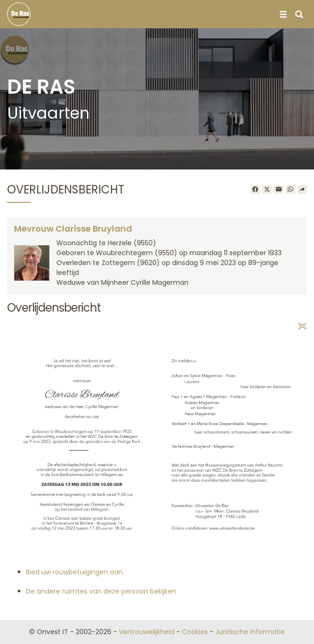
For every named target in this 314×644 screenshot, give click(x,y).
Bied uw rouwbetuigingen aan (74, 572)
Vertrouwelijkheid (147, 632)
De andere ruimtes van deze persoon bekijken (101, 591)
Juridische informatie (250, 632)
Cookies (195, 632)
